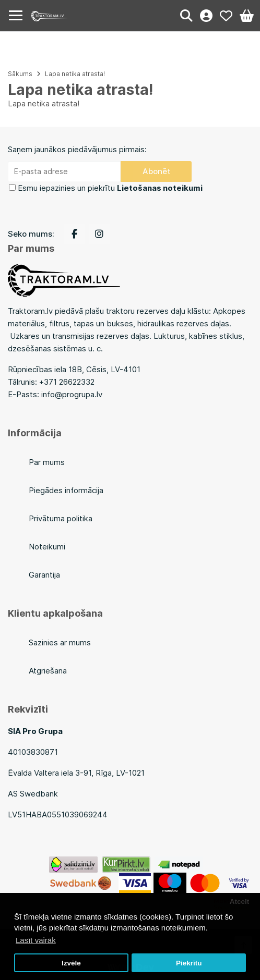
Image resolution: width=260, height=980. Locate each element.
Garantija (44, 575)
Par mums (47, 462)
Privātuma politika (61, 518)
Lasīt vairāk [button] (36, 940)
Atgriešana (48, 671)
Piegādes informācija (66, 490)
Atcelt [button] (240, 902)
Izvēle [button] (71, 963)
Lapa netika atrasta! (75, 74)
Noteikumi (47, 547)
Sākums (20, 74)
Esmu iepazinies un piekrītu (110, 188)
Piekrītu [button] (189, 963)
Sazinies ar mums (60, 642)
